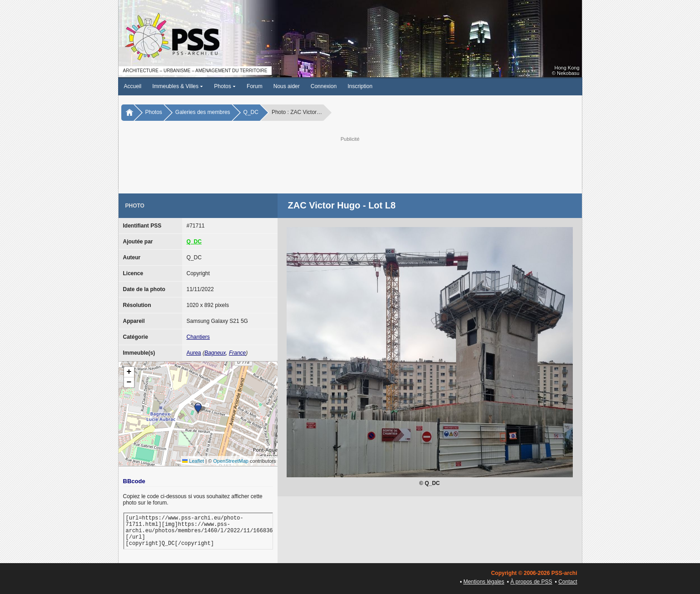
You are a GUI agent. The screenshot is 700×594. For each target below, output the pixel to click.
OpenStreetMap (231, 461)
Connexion (324, 86)
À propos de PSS (531, 582)
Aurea (194, 353)
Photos (225, 86)
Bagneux (215, 353)
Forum (255, 86)
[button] (198, 408)
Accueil (133, 86)
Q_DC (251, 112)
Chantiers (198, 337)
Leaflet (193, 461)
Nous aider (287, 86)
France (237, 353)
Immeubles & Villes (178, 86)
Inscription (360, 86)
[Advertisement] (350, 164)
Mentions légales (484, 582)
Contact (568, 582)
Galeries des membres (203, 112)
